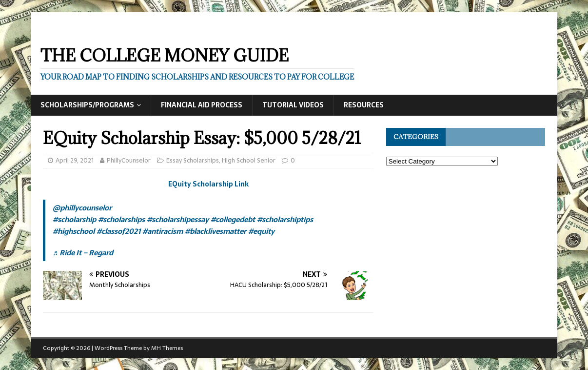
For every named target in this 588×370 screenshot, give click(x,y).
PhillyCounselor (129, 160)
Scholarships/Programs (87, 105)
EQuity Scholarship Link (208, 184)
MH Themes (167, 348)
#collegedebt (233, 219)
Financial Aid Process (202, 105)
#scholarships (121, 219)
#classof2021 (118, 231)
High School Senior (249, 160)
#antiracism (163, 231)
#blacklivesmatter (216, 231)
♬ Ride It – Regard (83, 253)
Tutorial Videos (293, 105)
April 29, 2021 (75, 160)
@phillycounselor (82, 208)
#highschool (74, 231)
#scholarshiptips (285, 219)
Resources (364, 105)
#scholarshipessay (178, 219)
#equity (261, 231)
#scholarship (74, 219)
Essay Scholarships (193, 160)
